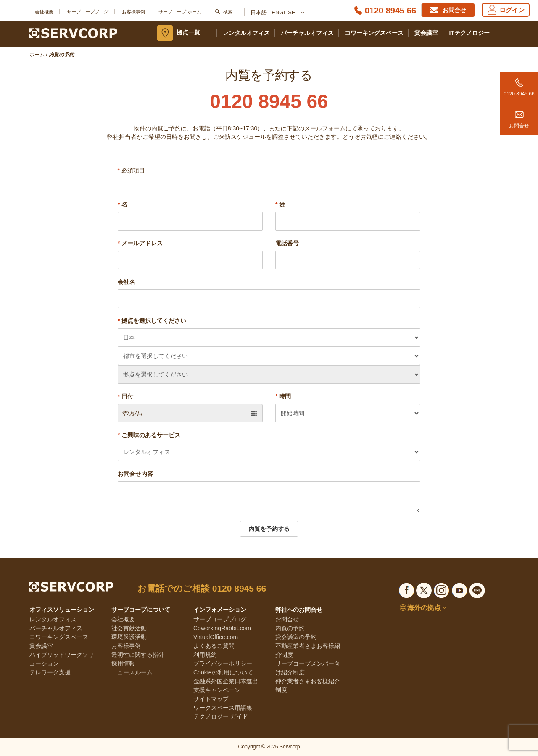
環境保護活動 (129, 637)
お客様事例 (133, 12)
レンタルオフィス (246, 33)
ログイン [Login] (506, 10)
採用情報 (123, 663)
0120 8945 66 (519, 84)
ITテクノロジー (469, 33)
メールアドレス (140, 243)
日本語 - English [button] (277, 13)
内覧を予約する (269, 529)
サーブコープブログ (88, 12)
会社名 (127, 282)
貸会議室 (426, 33)
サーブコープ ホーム (180, 12)
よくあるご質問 (214, 646)
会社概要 (44, 12)
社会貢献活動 (129, 628)
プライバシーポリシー (223, 663)
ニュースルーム (132, 672)
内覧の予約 (290, 628)
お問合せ (519, 116)
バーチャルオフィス (307, 33)
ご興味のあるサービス (149, 435)
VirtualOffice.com (216, 637)
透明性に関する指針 (138, 655)
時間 (283, 396)
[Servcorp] (73, 33)
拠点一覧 (188, 32)
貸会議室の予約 (296, 637)
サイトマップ (211, 699)
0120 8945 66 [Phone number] (390, 11)
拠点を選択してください (152, 321)
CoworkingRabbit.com (222, 628)
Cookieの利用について (223, 672)
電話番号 (287, 243)
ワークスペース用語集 (223, 708)
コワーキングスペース (374, 33)
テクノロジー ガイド (221, 716)
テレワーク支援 (50, 672)
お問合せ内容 (135, 474)
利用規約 (205, 655)
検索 (228, 12)
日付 (125, 396)
